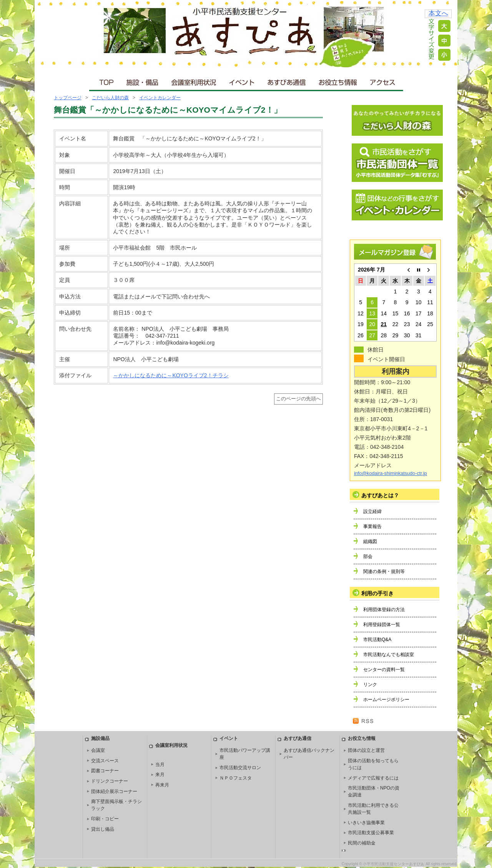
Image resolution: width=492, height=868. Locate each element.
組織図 (370, 541)
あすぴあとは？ (380, 495)
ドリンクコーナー (110, 781)
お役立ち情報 (338, 81)
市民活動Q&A (377, 640)
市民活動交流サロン (240, 768)
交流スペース (105, 761)
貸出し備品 (103, 829)
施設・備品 (143, 81)
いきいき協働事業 (366, 823)
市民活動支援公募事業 (371, 833)
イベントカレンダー (160, 98)
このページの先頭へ (298, 399)
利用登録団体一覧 (382, 625)
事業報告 (372, 526)
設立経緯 (372, 511)
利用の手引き (377, 593)
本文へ (438, 13)
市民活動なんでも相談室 (389, 655)
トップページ (68, 98)
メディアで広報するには (373, 778)
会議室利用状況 (194, 81)
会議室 (98, 750)
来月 (160, 775)
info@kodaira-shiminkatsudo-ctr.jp (391, 473)
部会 (368, 556)
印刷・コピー (105, 819)
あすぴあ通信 (287, 81)
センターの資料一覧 (384, 670)
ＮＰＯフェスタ (236, 778)
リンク (370, 685)
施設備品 (100, 738)
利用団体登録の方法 (384, 610)
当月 (160, 765)
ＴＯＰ (105, 81)
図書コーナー (105, 771)
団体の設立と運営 (366, 750)
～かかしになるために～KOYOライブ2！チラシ (171, 375)
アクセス (383, 81)
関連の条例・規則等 (384, 571)
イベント (242, 81)
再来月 (162, 785)
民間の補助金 (362, 843)
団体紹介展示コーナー (114, 791)
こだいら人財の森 (110, 98)
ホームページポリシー (386, 700)
